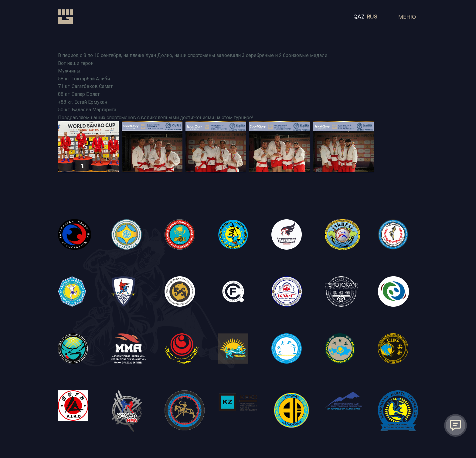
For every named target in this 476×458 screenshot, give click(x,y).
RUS (372, 17)
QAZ (359, 17)
